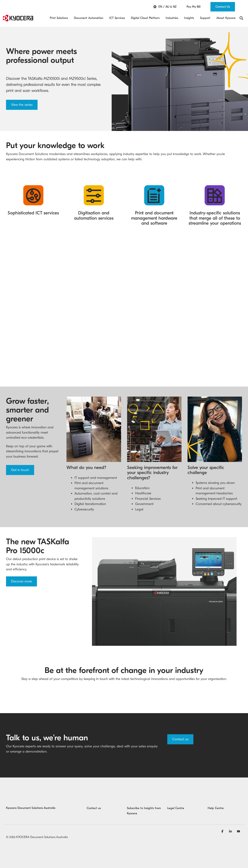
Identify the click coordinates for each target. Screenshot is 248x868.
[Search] (241, 18)
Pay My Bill (193, 7)
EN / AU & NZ (165, 7)
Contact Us (223, 7)
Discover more (21, 581)
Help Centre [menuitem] (216, 808)
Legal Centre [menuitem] (176, 808)
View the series (22, 105)
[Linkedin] (231, 831)
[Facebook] (223, 831)
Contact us (180, 739)
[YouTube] (238, 831)
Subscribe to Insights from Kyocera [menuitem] (144, 811)
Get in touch (20, 470)
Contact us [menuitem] (94, 808)
